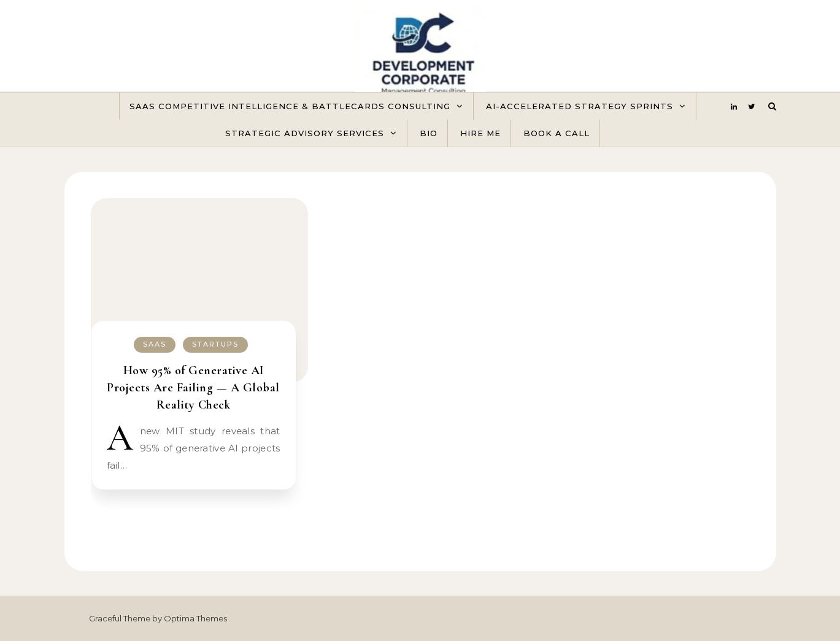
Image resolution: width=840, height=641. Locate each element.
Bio (429, 133)
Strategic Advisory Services (305, 133)
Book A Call (557, 133)
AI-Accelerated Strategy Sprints (580, 106)
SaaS (155, 344)
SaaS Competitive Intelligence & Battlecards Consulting (290, 106)
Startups (215, 344)
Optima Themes (195, 618)
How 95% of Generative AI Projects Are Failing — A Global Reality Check (193, 388)
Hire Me (480, 133)
